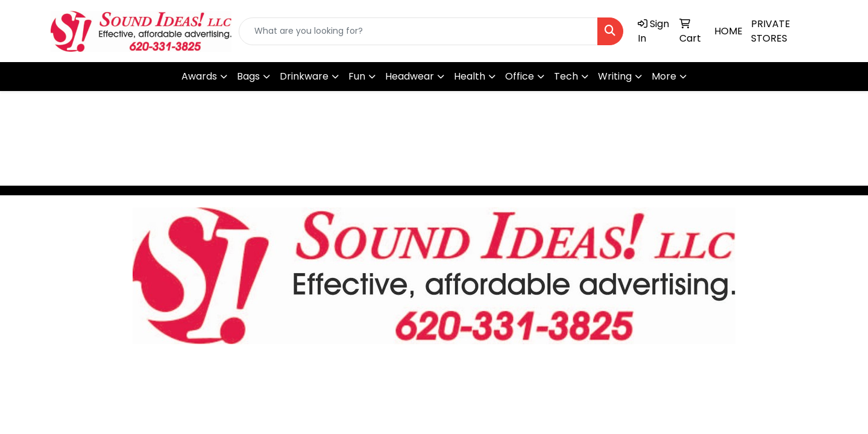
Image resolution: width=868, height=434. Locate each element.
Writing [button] (615, 76)
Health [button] (470, 76)
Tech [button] (566, 76)
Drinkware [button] (304, 76)
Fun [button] (357, 76)
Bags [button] (248, 76)
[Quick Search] (418, 31)
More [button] (664, 76)
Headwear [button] (410, 76)
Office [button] (520, 76)
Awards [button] (199, 76)
